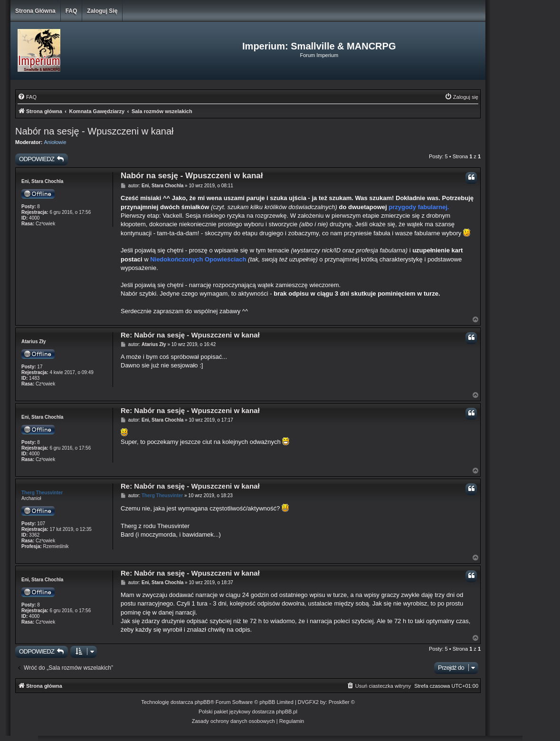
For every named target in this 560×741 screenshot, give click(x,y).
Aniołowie (55, 142)
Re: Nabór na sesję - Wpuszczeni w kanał (190, 335)
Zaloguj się (102, 11)
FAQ (71, 11)
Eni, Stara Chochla (42, 181)
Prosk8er (339, 702)
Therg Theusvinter (42, 493)
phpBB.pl (287, 712)
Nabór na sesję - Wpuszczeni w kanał (94, 131)
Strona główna (35, 11)
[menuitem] (27, 97)
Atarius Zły (34, 342)
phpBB (203, 702)
